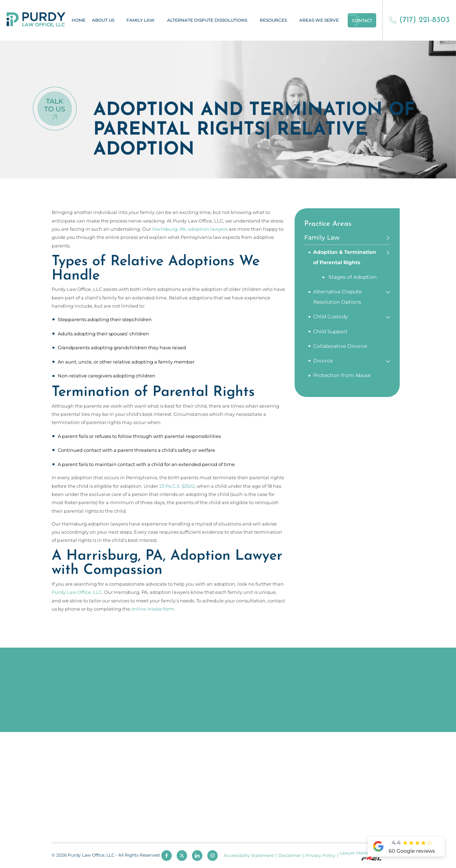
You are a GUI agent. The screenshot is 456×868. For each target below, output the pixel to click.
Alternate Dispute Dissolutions (207, 20)
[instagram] (213, 855)
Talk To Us (55, 105)
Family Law (141, 20)
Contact (362, 21)
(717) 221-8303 (419, 20)
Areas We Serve (319, 20)
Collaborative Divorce (340, 346)
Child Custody (331, 317)
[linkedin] (197, 855)
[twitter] (182, 855)
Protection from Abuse (342, 375)
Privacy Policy (320, 856)
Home (79, 20)
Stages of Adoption (353, 277)
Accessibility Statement (249, 856)
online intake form (153, 609)
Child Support (330, 331)
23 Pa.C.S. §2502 (177, 486)
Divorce (323, 361)
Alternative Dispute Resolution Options (337, 297)
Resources (273, 20)
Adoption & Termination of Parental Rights (345, 257)
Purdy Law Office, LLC (77, 592)
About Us (103, 20)
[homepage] (36, 20)
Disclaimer (290, 856)
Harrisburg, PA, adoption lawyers (190, 229)
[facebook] (167, 855)
